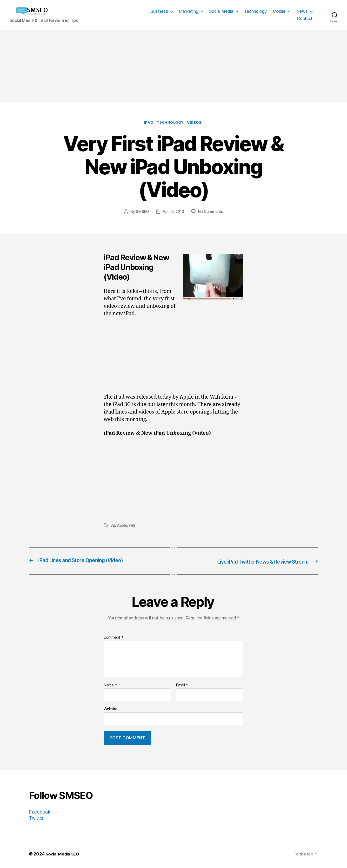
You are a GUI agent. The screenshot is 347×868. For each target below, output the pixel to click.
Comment (114, 638)
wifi (133, 526)
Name (110, 685)
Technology (255, 11)
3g (113, 526)
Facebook (40, 812)
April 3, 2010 (173, 212)
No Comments (211, 212)
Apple (123, 526)
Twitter (37, 818)
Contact (305, 18)
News (302, 11)
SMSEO (141, 212)
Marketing (189, 11)
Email (182, 685)
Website (110, 709)
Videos (197, 123)
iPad (147, 123)
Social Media (221, 11)
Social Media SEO (64, 854)
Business (159, 11)
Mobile (279, 11)
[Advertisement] (173, 66)
